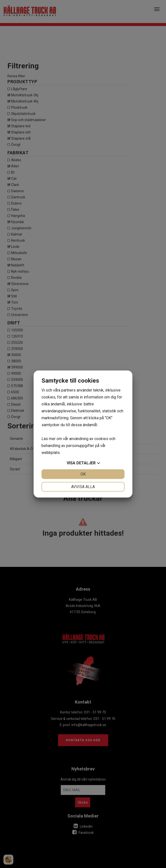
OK (83, 474)
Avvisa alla (83, 487)
